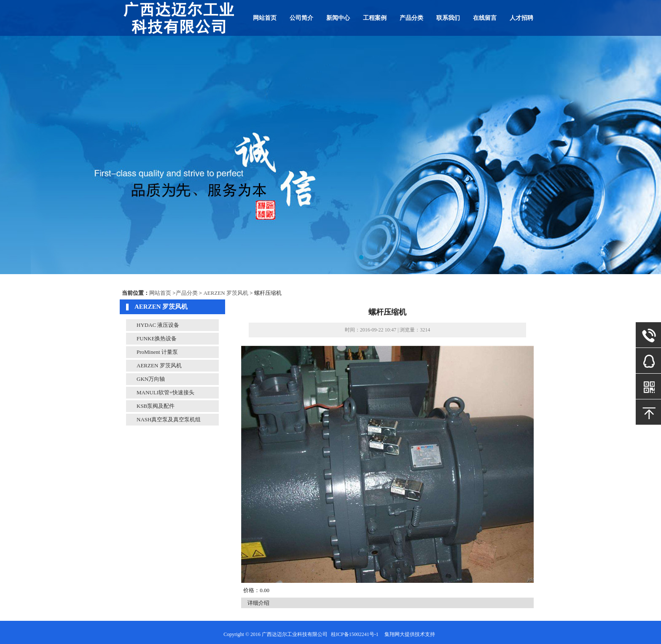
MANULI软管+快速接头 (165, 392)
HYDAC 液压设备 (158, 325)
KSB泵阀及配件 (156, 406)
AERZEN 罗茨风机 (226, 293)
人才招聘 (521, 18)
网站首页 (265, 18)
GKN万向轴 (151, 379)
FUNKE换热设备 (157, 338)
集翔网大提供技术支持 (410, 634)
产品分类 (411, 18)
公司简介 (301, 18)
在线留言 (485, 18)
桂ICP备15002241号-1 (355, 634)
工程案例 (375, 18)
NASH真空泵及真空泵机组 (169, 419)
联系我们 (448, 18)
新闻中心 (338, 18)
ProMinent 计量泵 (157, 352)
